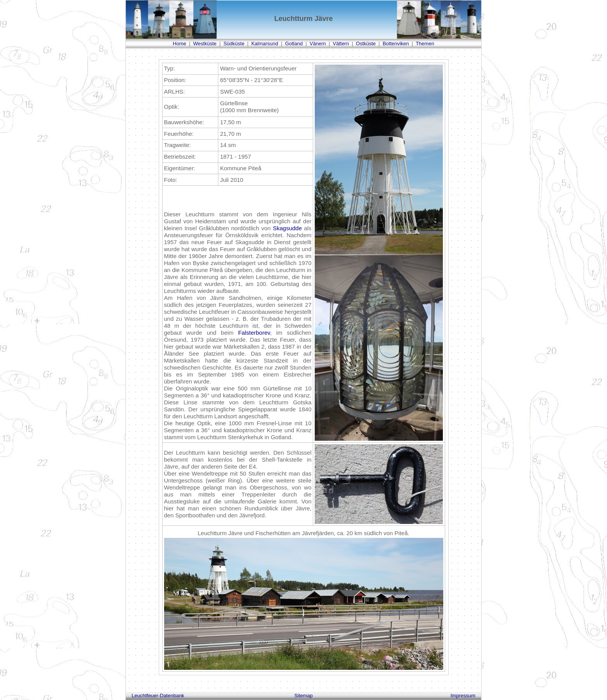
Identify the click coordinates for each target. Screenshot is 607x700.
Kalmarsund (265, 44)
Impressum (463, 696)
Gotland (294, 44)
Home (179, 44)
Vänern (318, 44)
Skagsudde (287, 228)
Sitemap (303, 696)
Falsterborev (254, 333)
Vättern (341, 44)
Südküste (234, 44)
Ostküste (366, 44)
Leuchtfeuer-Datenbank (158, 696)
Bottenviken (396, 44)
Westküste (205, 44)
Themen (425, 44)
